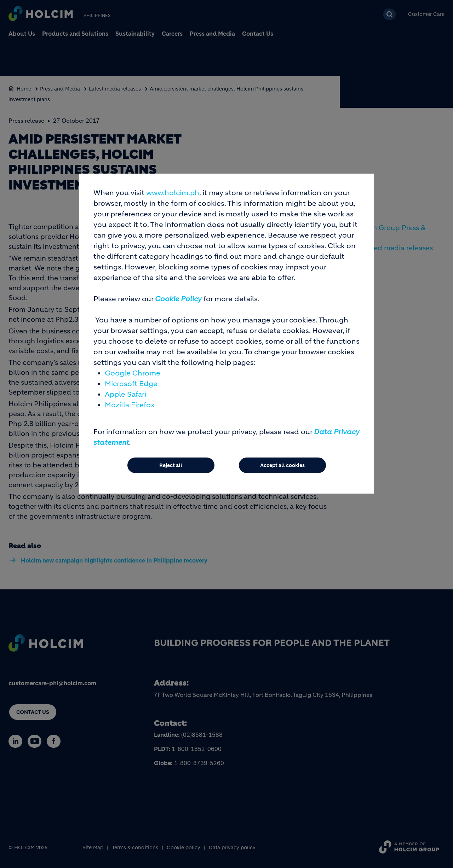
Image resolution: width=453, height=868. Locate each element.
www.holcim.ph (173, 196)
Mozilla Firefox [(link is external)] (130, 409)
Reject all (171, 469)
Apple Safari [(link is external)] (125, 398)
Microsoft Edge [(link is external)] (131, 387)
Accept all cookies (282, 469)
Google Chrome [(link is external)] (133, 377)
